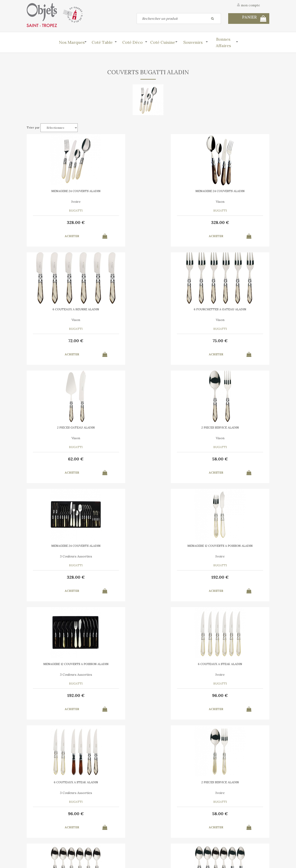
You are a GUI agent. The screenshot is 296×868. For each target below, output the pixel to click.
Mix (117, 558)
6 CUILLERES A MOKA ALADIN (55, 547)
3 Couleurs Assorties (179, 320)
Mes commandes (38, 845)
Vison (117, 202)
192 (241, 341)
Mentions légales (258, 814)
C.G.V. (232, 814)
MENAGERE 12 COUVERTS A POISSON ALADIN (240, 311)
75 (240, 222)
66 (56, 579)
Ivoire (56, 202)
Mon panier (96, 836)
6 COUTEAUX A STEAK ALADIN (117, 428)
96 (117, 460)
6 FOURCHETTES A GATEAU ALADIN (241, 192)
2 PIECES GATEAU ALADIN (56, 310)
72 (179, 222)
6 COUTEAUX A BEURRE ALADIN (179, 192)
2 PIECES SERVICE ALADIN (117, 310)
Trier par (33, 127)
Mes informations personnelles (110, 845)
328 (55, 222)
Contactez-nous (38, 836)
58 (117, 341)
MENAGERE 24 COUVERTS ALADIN (56, 192)
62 (55, 341)
